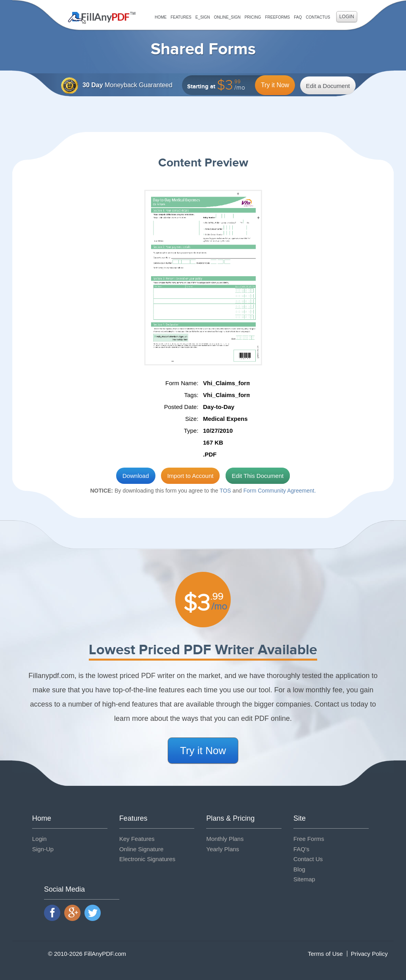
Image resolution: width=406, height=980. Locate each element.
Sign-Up (43, 849)
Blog (299, 869)
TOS (225, 491)
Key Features (137, 839)
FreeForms (277, 17)
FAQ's (301, 849)
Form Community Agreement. (280, 491)
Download (136, 476)
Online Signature (142, 849)
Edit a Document (328, 86)
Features (181, 17)
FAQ (298, 17)
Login (347, 17)
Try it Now (275, 85)
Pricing (253, 17)
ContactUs (318, 17)
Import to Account (191, 476)
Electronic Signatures (147, 859)
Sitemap (304, 879)
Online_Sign (227, 17)
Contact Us (308, 859)
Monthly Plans (225, 839)
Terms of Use (325, 954)
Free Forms (309, 839)
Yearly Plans (223, 849)
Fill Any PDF (102, 18)
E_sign (203, 17)
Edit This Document (258, 476)
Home (161, 17)
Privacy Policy (369, 954)
